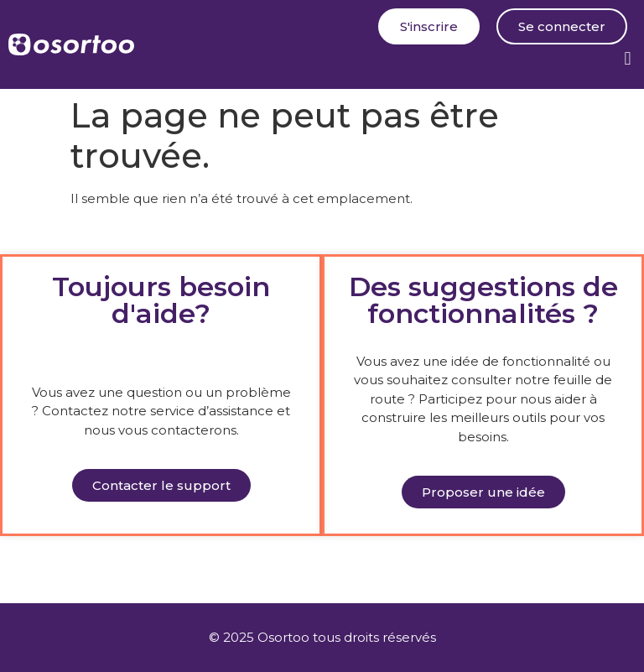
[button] (628, 58)
